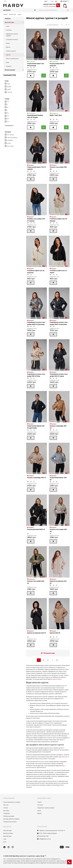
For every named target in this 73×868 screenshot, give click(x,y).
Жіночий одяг (13, 14)
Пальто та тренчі (11, 51)
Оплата (6, 808)
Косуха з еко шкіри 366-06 (58, 530)
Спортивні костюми (12, 40)
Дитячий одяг (7, 836)
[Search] (54, 10)
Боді (7, 62)
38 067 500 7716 (44, 836)
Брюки (8, 47)
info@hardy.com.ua (45, 839)
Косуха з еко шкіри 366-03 (36, 582)
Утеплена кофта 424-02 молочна (36, 272)
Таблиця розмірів (9, 816)
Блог (5, 842)
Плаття (39, 802)
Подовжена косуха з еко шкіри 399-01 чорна (59, 375)
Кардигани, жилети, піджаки (12, 35)
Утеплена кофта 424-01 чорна (58, 272)
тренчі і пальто (57, 679)
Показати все (10, 125)
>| (57, 660)
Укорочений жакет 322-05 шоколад (36, 65)
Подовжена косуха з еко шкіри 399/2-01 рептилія (36, 323)
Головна (5, 14)
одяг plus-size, (63, 757)
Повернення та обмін (10, 822)
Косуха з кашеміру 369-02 (58, 427)
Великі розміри (15, 70)
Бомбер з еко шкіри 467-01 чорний (36, 220)
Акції (5, 839)
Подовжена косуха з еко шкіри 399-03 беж (36, 375)
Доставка (6, 811)
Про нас (6, 805)
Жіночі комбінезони (12, 59)
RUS (52, 1)
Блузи (8, 43)
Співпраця (7, 813)
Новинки (8, 19)
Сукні (8, 26)
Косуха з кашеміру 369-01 (36, 478)
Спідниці (9, 66)
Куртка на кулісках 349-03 (58, 582)
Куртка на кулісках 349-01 (36, 633)
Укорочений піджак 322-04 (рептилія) (36, 427)
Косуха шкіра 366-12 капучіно (57, 65)
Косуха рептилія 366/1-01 (36, 529)
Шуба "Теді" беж (56, 115)
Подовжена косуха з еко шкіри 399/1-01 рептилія (59, 323)
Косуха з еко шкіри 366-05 (58, 168)
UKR (56, 1)
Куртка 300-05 (55, 633)
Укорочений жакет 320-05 (58, 479)
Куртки (8, 55)
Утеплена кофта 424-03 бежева (58, 220)
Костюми (9, 30)
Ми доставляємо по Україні (12, 802)
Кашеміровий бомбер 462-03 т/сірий (35, 116)
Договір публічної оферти (11, 819)
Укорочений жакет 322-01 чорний (36, 168)
